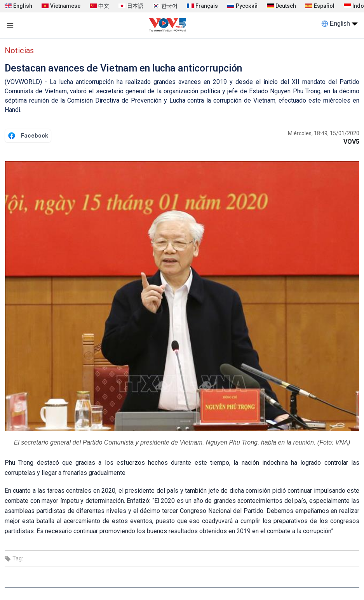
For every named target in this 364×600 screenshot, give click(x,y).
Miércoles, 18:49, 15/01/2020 (324, 133)
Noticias (19, 51)
